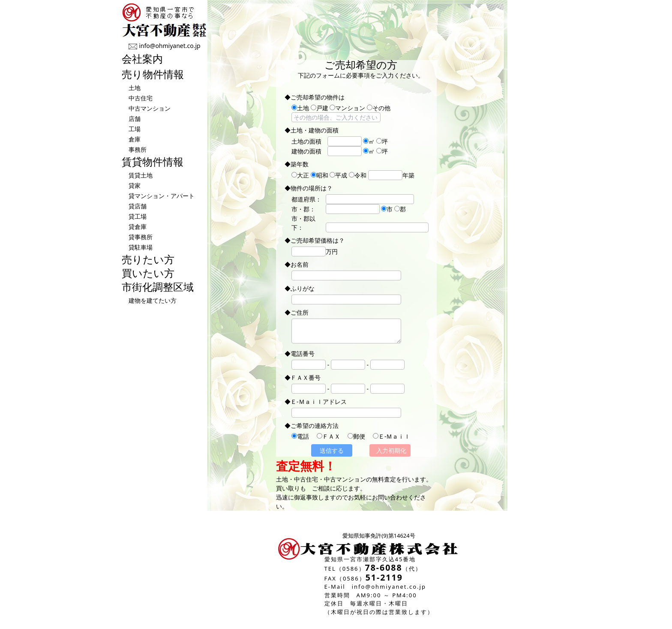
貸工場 (138, 216)
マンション (347, 108)
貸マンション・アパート (162, 196)
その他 (379, 108)
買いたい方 (148, 273)
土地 (135, 88)
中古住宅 (141, 98)
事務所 (138, 149)
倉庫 (135, 139)
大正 (300, 175)
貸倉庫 (138, 227)
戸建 (319, 108)
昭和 (319, 175)
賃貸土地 (141, 175)
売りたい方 (148, 259)
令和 (358, 175)
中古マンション (150, 108)
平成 (338, 175)
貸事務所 (141, 237)
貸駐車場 (141, 247)
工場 (135, 129)
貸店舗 (138, 206)
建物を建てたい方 (153, 300)
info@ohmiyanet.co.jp (169, 46)
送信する (332, 450)
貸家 (135, 185)
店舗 (135, 119)
